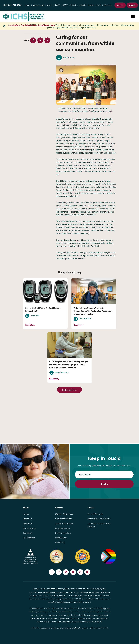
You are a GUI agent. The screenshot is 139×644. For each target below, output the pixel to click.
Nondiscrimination (63, 533)
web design (95, 589)
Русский (82, 5)
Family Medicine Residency (99, 519)
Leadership (28, 519)
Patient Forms (61, 538)
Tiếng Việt (108, 5)
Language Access (63, 528)
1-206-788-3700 (94, 628)
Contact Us (28, 533)
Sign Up (104, 484)
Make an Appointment (65, 514)
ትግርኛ (99, 5)
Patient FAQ (60, 542)
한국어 (73, 5)
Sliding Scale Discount (64, 523)
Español (91, 5)
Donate (132, 5)
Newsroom (28, 523)
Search (28, 5)
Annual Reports (29, 528)
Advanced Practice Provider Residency (99, 525)
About (26, 508)
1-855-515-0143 (96, 622)
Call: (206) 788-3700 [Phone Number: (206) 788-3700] (12, 5)
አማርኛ (49, 5)
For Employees (29, 538)
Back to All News (69, 390)
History (26, 514)
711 (106, 628)
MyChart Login (38, 5)
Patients (59, 508)
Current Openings (95, 514)
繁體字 (65, 5)
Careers (120, 5)
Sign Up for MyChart (64, 519)
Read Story (30, 325)
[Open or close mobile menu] (133, 16)
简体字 (57, 5)
